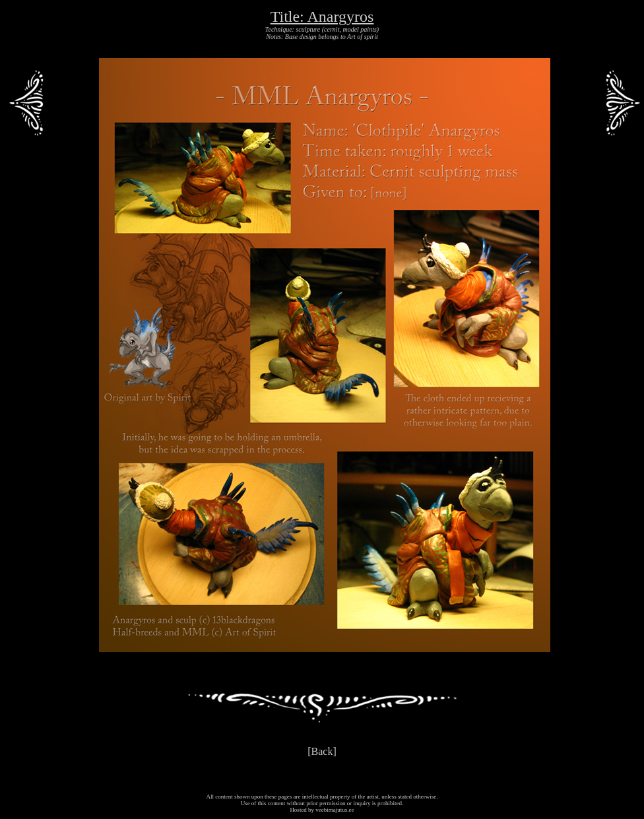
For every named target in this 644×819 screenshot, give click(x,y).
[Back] (322, 751)
